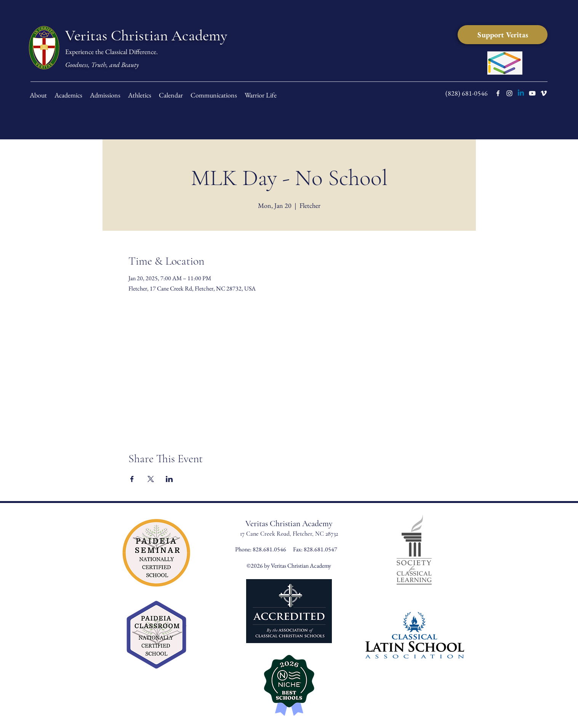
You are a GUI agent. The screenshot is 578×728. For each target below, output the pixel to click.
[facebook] (498, 93)
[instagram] (509, 93)
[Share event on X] (151, 479)
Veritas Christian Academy (146, 35)
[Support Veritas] (503, 35)
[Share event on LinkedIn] (169, 479)
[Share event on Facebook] (132, 479)
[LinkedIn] (521, 93)
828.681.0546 (270, 549)
